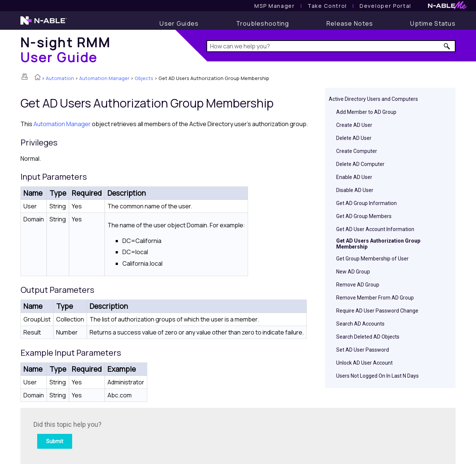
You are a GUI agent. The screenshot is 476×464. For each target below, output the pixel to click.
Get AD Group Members (364, 216)
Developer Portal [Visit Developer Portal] (385, 6)
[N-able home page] (44, 24)
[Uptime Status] (433, 23)
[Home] (65, 50)
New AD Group (353, 272)
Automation (60, 78)
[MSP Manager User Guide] (274, 6)
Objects (144, 78)
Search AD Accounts (360, 324)
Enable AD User (354, 177)
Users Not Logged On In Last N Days (377, 376)
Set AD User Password (363, 350)
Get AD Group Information (366, 203)
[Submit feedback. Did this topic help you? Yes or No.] (134, 435)
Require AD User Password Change (377, 311)
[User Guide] (179, 23)
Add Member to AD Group (366, 112)
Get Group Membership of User (372, 259)
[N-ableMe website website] (447, 7)
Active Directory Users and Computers (373, 99)
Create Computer (357, 151)
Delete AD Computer (360, 164)
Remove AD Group (358, 285)
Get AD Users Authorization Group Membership (378, 244)
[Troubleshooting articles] (263, 23)
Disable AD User (355, 190)
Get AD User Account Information (375, 229)
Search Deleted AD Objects (368, 337)
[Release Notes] (350, 23)
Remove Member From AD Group (375, 298)
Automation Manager (104, 78)
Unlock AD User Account (364, 363)
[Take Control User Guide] (327, 6)
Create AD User (354, 125)
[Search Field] (331, 46)
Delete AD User (354, 138)
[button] (447, 46)
